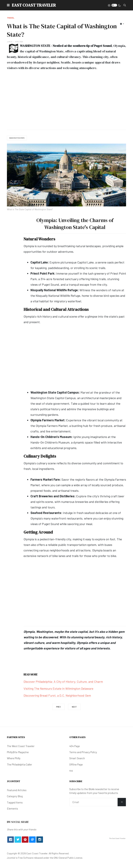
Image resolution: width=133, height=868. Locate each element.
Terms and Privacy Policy (83, 752)
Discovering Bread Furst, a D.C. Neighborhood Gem (57, 695)
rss (71, 771)
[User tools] (122, 24)
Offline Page (76, 764)
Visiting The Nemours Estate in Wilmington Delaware (58, 688)
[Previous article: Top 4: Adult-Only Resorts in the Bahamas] (59, 707)
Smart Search (77, 758)
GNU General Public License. (68, 858)
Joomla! (11, 858)
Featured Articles (17, 790)
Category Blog (15, 796)
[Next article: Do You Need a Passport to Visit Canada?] (74, 707)
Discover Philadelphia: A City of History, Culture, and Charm (63, 682)
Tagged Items (15, 802)
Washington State (17, 138)
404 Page (75, 746)
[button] (8, 5)
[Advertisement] (66, 100)
